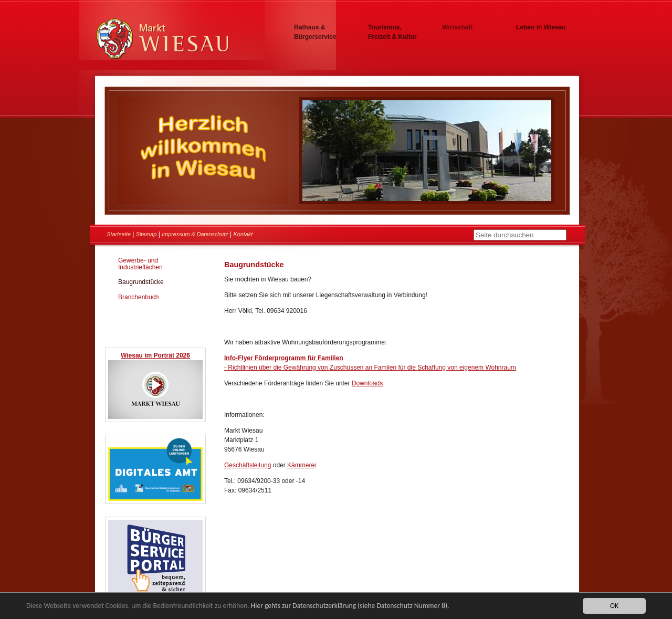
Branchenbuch (138, 297)
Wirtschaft (458, 27)
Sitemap (146, 234)
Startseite (119, 234)
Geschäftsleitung (248, 465)
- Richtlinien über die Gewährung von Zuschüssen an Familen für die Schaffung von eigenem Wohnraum (370, 368)
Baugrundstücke (141, 282)
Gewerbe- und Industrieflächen (140, 264)
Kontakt (243, 234)
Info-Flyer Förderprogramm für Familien (284, 358)
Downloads (367, 383)
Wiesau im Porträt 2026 (155, 355)
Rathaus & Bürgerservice (315, 32)
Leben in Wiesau (541, 27)
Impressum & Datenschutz (195, 234)
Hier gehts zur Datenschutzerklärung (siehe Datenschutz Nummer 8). (350, 606)
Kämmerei (302, 465)
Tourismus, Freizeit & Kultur (392, 32)
